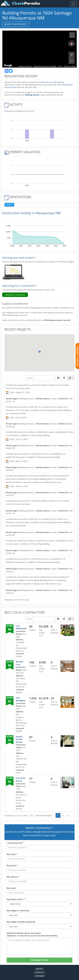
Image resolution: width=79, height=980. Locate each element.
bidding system (32, 95)
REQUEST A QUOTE (15, 295)
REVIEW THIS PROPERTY (16, 24)
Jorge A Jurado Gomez (19, 739)
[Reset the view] (72, 44)
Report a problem (70, 66)
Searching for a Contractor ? (19, 286)
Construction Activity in (31, 213)
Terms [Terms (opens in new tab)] (60, 66)
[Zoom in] (72, 55)
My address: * (13, 877)
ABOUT (39, 969)
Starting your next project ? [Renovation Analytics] (19, 258)
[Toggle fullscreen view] (72, 35)
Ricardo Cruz (19, 663)
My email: (11, 888)
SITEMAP (39, 976)
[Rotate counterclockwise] (69, 44)
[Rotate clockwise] (74, 44)
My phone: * (12, 866)
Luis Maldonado (21, 627)
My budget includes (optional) (21, 922)
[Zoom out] (72, 61)
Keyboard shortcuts (25, 66)
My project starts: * (16, 899)
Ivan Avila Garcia (21, 779)
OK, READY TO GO (40, 960)
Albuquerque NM (48, 82)
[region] (39, 49)
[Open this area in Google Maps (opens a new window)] (8, 66)
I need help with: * (15, 843)
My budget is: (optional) (18, 911)
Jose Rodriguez (21, 699)
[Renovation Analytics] (13, 272)
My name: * (12, 854)
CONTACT (39, 972)
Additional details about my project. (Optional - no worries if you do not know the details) (32, 934)
